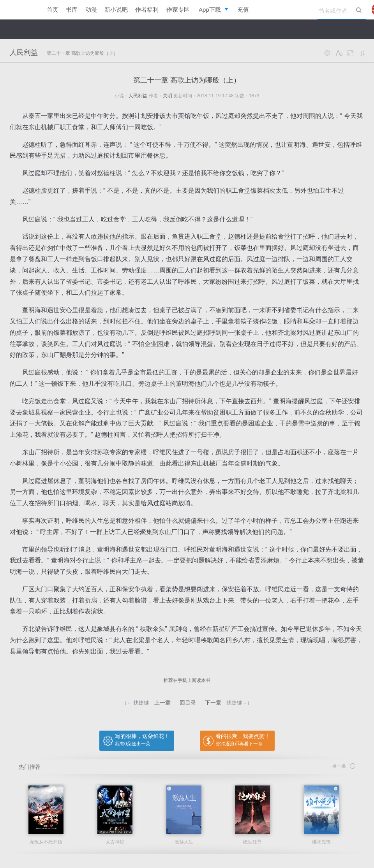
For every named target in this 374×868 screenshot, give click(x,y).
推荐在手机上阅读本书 (187, 680)
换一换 (344, 766)
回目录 (188, 703)
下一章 (213, 703)
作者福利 (147, 10)
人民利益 (24, 53)
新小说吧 (116, 10)
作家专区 (178, 10)
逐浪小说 (19, 10)
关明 (168, 96)
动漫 (91, 10)
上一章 (162, 703)
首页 (53, 10)
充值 (243, 10)
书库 (72, 10)
